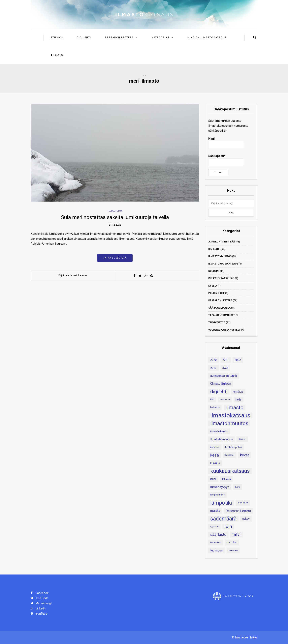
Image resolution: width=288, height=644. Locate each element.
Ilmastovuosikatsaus (223, 264)
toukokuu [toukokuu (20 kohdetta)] (232, 542)
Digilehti (84, 38)
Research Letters (119, 38)
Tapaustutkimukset (222, 315)
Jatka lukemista (115, 258)
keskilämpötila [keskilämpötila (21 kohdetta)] (233, 447)
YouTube (39, 614)
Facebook (40, 593)
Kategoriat (161, 38)
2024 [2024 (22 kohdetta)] (225, 368)
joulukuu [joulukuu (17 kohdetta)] (215, 447)
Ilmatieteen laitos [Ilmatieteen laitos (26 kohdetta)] (222, 439)
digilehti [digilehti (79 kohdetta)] (219, 392)
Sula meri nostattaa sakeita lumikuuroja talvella (115, 217)
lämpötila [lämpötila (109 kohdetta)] (221, 503)
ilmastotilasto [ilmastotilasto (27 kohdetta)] (219, 431)
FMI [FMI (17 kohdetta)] (212, 399)
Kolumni (214, 271)
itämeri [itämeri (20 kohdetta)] (242, 439)
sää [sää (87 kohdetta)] (228, 527)
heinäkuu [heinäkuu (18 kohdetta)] (225, 400)
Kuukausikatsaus (220, 278)
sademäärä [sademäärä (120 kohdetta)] (223, 519)
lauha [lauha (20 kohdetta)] (213, 479)
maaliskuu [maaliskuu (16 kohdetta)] (243, 503)
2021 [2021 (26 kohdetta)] (226, 360)
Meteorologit (42, 603)
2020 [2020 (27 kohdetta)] (213, 360)
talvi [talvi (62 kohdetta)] (236, 534)
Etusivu (57, 38)
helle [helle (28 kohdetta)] (239, 400)
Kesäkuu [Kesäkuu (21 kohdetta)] (229, 455)
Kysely (213, 286)
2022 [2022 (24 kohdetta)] (238, 360)
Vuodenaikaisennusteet (224, 330)
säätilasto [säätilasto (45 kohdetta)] (218, 534)
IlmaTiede (40, 598)
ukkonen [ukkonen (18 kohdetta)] (233, 550)
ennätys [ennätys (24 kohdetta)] (238, 392)
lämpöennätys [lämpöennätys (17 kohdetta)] (217, 495)
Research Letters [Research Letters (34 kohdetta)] (238, 511)
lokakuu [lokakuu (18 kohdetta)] (226, 479)
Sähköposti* (226, 160)
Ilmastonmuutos (220, 256)
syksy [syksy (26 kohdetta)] (246, 519)
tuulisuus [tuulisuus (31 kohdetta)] (217, 550)
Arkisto (57, 55)
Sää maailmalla (219, 308)
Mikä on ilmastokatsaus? (208, 38)
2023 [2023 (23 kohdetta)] (213, 368)
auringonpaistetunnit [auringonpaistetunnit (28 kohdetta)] (224, 376)
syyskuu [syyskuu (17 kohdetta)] (214, 527)
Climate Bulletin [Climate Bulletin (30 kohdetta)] (221, 384)
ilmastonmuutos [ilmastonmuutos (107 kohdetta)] (229, 423)
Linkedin (38, 608)
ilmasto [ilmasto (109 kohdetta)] (235, 407)
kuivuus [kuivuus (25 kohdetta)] (215, 463)
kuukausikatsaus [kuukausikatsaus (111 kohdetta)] (230, 471)
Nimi (226, 143)
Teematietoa (115, 211)
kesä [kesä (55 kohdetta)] (215, 455)
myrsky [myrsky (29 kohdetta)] (215, 511)
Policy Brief (216, 293)
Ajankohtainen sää (222, 242)
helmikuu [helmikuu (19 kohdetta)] (215, 407)
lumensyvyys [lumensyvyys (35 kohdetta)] (220, 487)
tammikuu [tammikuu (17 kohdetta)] (216, 542)
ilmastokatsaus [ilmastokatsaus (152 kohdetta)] (230, 415)
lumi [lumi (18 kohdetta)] (238, 487)
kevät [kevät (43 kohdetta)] (244, 455)
